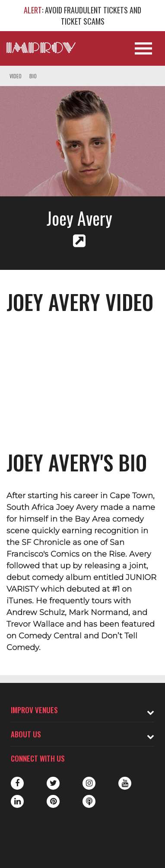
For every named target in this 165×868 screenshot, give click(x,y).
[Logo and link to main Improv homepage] (41, 48)
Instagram (89, 783)
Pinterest (53, 801)
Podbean (89, 801)
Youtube (125, 783)
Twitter (53, 783)
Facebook (17, 783)
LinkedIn (17, 801)
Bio (33, 76)
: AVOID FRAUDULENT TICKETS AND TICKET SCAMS (82, 16)
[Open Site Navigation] (143, 48)
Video (16, 76)
